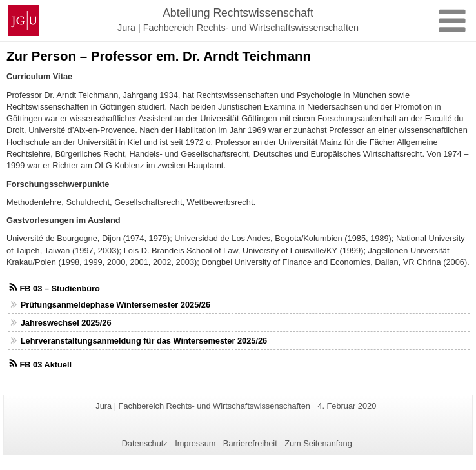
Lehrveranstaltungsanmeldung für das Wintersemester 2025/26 (144, 341)
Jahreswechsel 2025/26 (66, 323)
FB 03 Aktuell (45, 365)
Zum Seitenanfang (318, 443)
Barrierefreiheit (250, 443)
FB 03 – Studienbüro (59, 289)
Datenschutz (145, 443)
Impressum (195, 443)
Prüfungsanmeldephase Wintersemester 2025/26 (115, 305)
